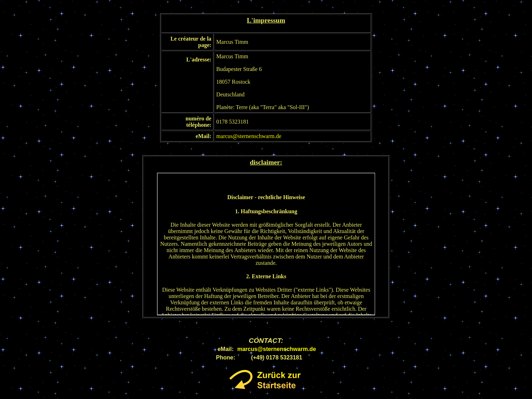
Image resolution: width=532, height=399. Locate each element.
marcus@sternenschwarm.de (249, 136)
